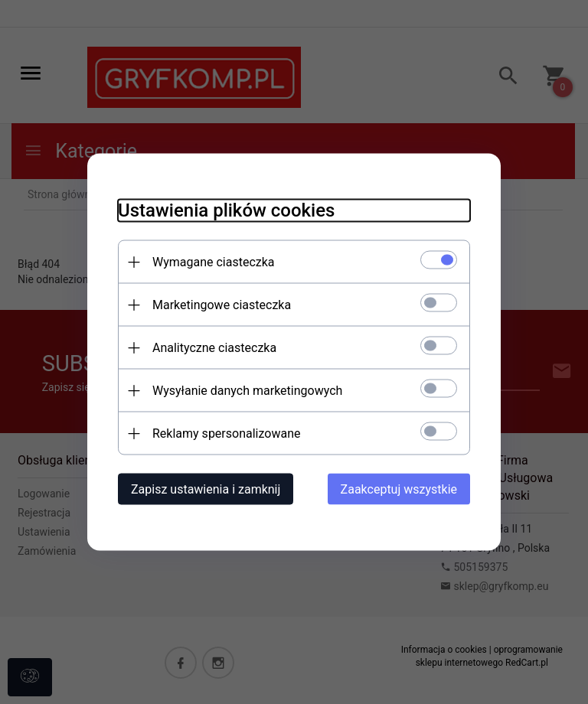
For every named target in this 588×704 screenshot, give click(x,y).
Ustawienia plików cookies (226, 210)
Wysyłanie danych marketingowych (247, 391)
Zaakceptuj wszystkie (399, 489)
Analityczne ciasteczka (214, 348)
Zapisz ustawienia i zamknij (206, 489)
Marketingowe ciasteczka (222, 305)
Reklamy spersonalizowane (226, 433)
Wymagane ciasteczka (214, 262)
